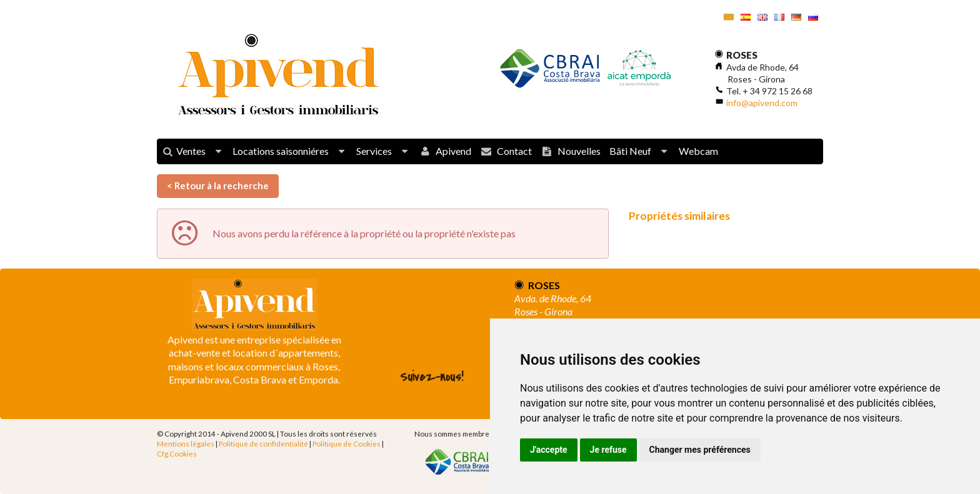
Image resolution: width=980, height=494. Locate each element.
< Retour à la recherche (218, 185)
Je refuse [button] (608, 450)
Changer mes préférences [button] (700, 450)
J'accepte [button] (549, 450)
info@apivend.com (762, 103)
